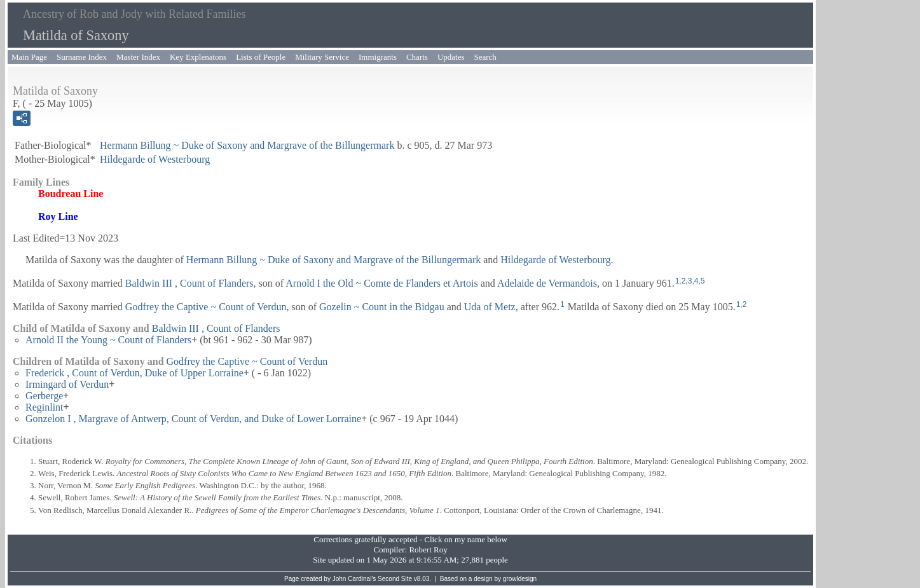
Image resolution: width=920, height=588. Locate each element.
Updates (451, 57)
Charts (417, 57)
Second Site (395, 579)
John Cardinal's (354, 579)
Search (485, 57)
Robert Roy (428, 550)
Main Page (29, 57)
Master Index (138, 57)
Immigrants (378, 57)
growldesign (520, 579)
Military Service (322, 57)
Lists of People (261, 57)
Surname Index (82, 57)
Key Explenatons (198, 57)
